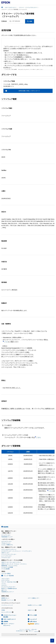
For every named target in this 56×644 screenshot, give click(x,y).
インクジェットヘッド (7, 605)
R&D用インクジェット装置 (35, 605)
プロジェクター (5, 579)
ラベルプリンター (6, 558)
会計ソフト (4, 590)
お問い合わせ (33, 622)
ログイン (34, 624)
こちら (5, 342)
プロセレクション (6, 543)
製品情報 (6, 527)
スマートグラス (5, 580)
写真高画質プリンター (7, 537)
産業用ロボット (5, 598)
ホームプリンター (6, 535)
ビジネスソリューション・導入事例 (10, 616)
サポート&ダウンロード (10, 619)
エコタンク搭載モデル (7, 545)
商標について (31, 631)
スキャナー (4, 585)
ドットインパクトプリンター (9, 554)
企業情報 (6, 622)
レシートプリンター (7, 556)
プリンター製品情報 (9, 576)
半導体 (3, 610)
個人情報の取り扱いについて (22, 631)
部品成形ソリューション (8, 600)
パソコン (4, 584)
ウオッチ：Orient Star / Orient (9, 582)
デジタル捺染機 (5, 569)
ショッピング (33, 619)
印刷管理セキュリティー (8, 592)
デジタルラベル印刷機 (7, 567)
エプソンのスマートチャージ (9, 549)
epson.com (36, 631)
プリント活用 (33, 615)
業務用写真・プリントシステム (9, 566)
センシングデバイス (7, 612)
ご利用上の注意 (34, 630)
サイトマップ (22, 630)
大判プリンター (5, 553)
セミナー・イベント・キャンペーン (9, 625)
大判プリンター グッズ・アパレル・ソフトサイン (14, 564)
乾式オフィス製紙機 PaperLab (9, 588)
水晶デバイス (31, 610)
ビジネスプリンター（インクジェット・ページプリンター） (17, 551)
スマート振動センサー (34, 598)
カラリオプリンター (7, 542)
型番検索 (4, 21)
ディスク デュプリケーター (8, 587)
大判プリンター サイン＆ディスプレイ (11, 562)
